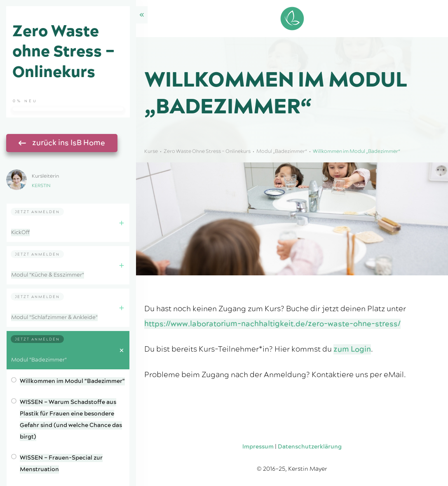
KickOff (20, 232)
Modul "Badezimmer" (39, 360)
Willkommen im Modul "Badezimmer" (72, 381)
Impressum (258, 447)
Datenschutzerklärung (310, 447)
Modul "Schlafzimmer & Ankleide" (54, 317)
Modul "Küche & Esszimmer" (48, 275)
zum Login (352, 349)
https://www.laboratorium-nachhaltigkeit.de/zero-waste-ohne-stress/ (272, 324)
